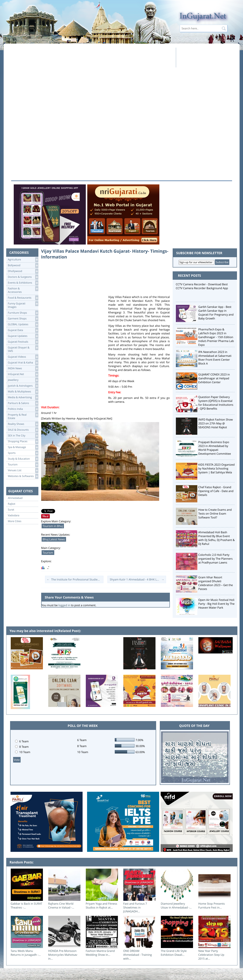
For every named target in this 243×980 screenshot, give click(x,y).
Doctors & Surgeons (23, 277)
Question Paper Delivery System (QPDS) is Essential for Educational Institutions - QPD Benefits (216, 403)
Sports (23, 453)
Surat (11, 510)
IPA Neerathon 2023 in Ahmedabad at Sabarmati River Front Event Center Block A (215, 358)
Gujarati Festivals (23, 342)
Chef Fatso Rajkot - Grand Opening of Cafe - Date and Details (216, 491)
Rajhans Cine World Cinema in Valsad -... (61, 906)
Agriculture (23, 260)
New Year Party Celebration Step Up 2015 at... (211, 955)
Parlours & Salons (23, 403)
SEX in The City (23, 436)
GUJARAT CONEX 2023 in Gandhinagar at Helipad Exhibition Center (214, 378)
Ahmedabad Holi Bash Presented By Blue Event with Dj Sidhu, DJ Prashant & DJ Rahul (217, 538)
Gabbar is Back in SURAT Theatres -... (26, 906)
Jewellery (23, 380)
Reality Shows (23, 424)
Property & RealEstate (23, 416)
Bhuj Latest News (54, 539)
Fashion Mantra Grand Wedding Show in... (100, 953)
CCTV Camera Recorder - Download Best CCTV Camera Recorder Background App (202, 286)
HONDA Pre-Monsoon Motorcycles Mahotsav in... (63, 955)
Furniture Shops (23, 313)
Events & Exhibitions (23, 283)
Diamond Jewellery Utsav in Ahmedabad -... (176, 906)
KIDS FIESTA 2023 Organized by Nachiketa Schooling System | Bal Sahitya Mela (217, 468)
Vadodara (14, 515)
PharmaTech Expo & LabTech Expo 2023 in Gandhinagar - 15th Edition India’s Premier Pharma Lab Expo (216, 337)
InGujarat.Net (23, 374)
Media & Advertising (23, 397)
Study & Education (23, 459)
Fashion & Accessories (23, 290)
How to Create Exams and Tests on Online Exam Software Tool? (215, 514)
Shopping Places (23, 441)
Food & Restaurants (23, 298)
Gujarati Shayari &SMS (23, 349)
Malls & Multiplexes (23, 392)
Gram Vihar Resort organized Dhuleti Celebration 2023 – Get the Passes (216, 583)
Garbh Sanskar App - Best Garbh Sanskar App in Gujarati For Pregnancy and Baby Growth (216, 313)
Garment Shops (23, 319)
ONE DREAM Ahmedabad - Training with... (138, 955)
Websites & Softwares (23, 476)
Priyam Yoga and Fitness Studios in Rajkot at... (102, 906)
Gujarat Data (23, 330)
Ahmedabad (15, 498)
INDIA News (23, 368)
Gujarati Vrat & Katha (23, 363)
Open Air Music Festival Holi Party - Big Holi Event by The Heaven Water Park (217, 604)
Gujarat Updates (23, 336)
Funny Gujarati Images (23, 305)
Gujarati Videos (23, 357)
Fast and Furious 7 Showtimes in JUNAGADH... (135, 907)
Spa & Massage (23, 447)
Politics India (23, 409)
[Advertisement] (92, 57)
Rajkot (12, 504)
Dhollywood (23, 271)
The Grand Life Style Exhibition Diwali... (174, 953)
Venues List (23, 470)
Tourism (23, 465)
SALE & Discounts (23, 430)
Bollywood (23, 265)
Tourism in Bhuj (53, 526)
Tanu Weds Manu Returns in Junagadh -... (26, 953)
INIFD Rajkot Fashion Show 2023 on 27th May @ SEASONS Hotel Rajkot (216, 423)
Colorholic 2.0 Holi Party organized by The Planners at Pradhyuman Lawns (216, 559)
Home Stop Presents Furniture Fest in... (212, 906)
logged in (64, 605)
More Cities (15, 521)
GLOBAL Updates (23, 324)
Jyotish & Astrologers (23, 386)
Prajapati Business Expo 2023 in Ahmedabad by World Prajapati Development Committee (215, 448)
